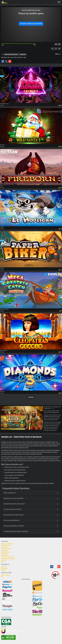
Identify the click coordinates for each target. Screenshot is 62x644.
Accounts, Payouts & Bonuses (8, 559)
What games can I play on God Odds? (14, 498)
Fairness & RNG (5, 555)
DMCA (3, 562)
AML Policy (4, 560)
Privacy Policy (4, 550)
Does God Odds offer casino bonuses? (14, 515)
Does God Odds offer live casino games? (14, 504)
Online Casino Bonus (6, 545)
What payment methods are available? (14, 526)
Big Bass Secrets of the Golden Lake (11, 54)
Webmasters (4, 567)
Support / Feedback (6, 575)
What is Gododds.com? (10, 493)
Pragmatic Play (23, 54)
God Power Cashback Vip (7, 544)
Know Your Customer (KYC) (7, 557)
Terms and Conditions (6, 549)
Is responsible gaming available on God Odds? (16, 531)
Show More (31, 397)
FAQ (2, 577)
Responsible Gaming (6, 552)
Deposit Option (5, 547)
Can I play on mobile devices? (12, 520)
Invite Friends (4, 568)
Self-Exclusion (4, 554)
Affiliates (3, 570)
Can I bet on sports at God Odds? (12, 509)
